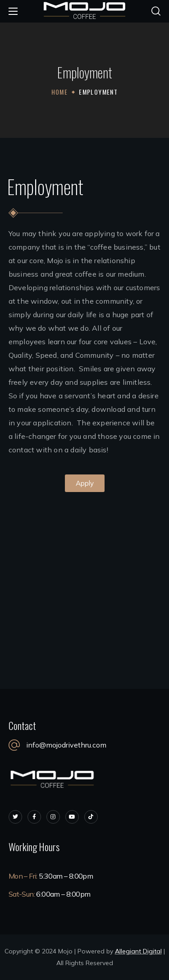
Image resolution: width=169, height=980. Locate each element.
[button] (156, 11)
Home (60, 92)
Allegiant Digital (138, 951)
